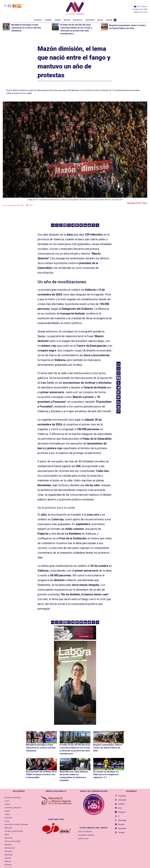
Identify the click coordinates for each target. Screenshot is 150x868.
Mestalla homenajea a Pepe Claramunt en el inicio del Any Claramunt (26, 28)
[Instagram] (61, 225)
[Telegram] (73, 225)
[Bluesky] (81, 225)
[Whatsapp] (57, 225)
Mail (120, 805)
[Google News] (53, 225)
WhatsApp (123, 819)
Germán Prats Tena (137, 203)
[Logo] (75, 9)
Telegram (122, 810)
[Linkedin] (85, 225)
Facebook (122, 792)
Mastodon (123, 828)
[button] (5, 6)
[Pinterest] (93, 225)
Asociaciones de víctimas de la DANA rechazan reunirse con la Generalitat (40, 774)
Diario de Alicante (85, 827)
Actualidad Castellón (86, 831)
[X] (69, 225)
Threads (122, 832)
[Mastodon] (77, 225)
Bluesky (122, 823)
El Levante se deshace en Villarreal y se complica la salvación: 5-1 (105, 774)
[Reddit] (89, 225)
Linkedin (122, 801)
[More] (97, 225)
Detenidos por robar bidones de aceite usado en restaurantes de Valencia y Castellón (75, 774)
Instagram (123, 796)
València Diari (83, 834)
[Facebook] (65, 225)
